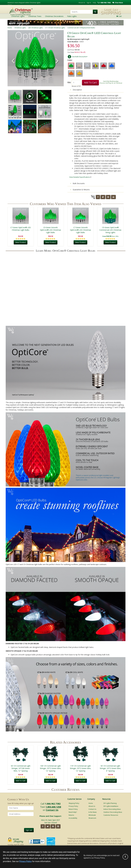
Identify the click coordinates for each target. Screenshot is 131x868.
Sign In (89, 3)
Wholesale (92, 815)
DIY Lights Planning (110, 803)
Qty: (69, 82)
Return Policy (73, 809)
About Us (82, 3)
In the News (93, 812)
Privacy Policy (73, 806)
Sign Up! (29, 830)
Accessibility (73, 818)
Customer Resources (111, 815)
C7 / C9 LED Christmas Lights (55, 28)
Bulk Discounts (78, 183)
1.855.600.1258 (53, 807)
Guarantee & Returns (80, 190)
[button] (57, 61)
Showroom (92, 818)
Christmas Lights (20, 28)
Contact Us (52, 810)
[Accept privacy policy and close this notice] (125, 857)
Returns (71, 815)
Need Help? (73, 812)
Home (10, 28)
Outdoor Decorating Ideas (113, 812)
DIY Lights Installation (111, 806)
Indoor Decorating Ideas (112, 809)
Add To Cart (90, 82)
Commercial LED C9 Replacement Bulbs (81, 28)
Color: (70, 60)
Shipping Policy (74, 803)
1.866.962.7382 (53, 804)
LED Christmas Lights (35, 28)
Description (76, 90)
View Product (21, 242)
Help (94, 3)
